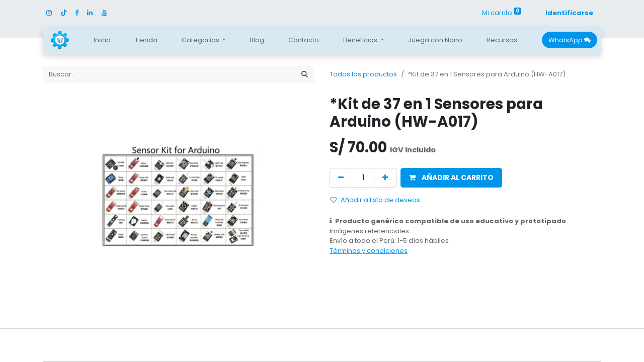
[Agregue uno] (385, 178)
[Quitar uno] (341, 178)
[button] (451, 178)
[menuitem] (102, 40)
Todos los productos (363, 74)
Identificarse (569, 13)
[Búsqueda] (305, 74)
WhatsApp (570, 40)
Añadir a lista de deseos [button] (375, 200)
